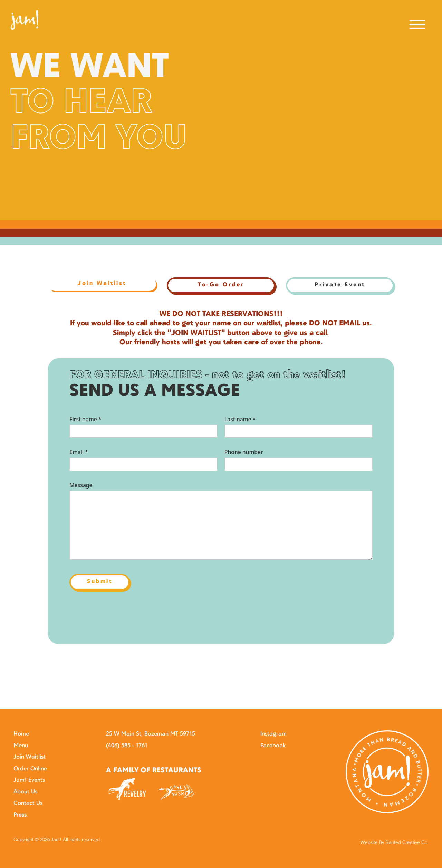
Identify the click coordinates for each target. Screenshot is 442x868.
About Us (25, 792)
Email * (79, 452)
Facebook (273, 746)
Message (81, 485)
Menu (21, 746)
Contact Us (28, 803)
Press (20, 815)
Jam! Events (29, 780)
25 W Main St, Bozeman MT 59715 (151, 734)
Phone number (244, 452)
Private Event (340, 285)
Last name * (240, 419)
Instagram (273, 734)
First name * (85, 419)
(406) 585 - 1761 (127, 746)
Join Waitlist (30, 757)
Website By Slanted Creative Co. (395, 843)
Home (21, 734)
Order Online (30, 769)
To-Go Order (221, 285)
